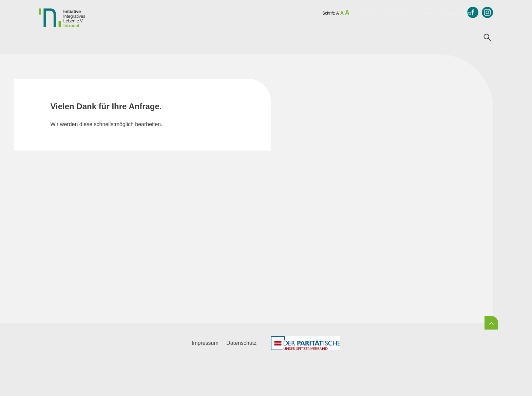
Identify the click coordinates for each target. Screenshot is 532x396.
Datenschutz (398, 13)
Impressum (368, 13)
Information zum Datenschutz (445, 13)
